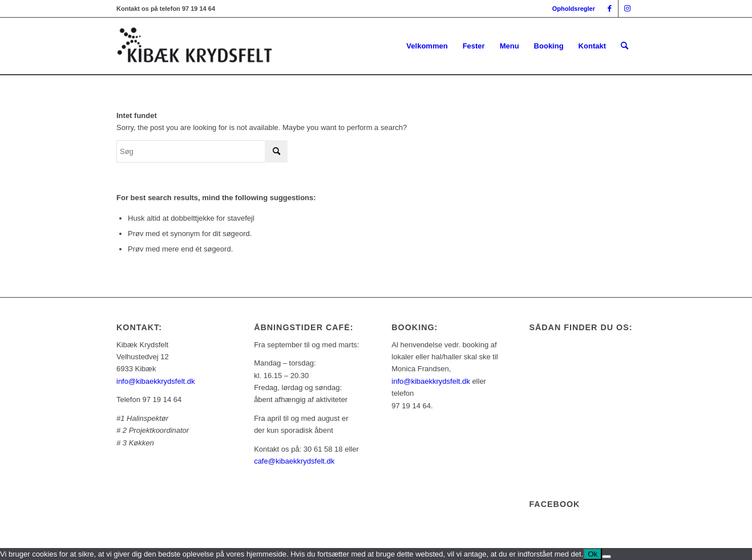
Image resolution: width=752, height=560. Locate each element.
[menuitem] (571, 9)
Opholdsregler (574, 9)
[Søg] (624, 46)
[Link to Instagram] (627, 9)
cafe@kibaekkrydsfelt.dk (294, 461)
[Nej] (607, 557)
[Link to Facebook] (610, 9)
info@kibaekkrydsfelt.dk (155, 381)
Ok (593, 554)
